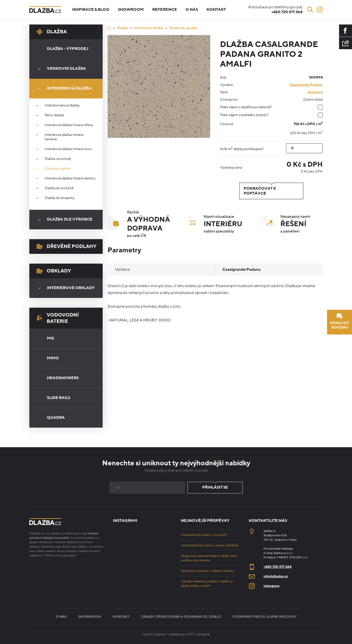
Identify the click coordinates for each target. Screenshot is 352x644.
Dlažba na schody (58, 159)
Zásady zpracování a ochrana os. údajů (181, 617)
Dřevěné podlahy (66, 246)
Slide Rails (59, 398)
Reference (165, 10)
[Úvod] (109, 28)
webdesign (177, 634)
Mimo (53, 358)
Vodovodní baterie (58, 318)
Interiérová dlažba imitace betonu (70, 178)
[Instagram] (320, 10)
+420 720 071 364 (277, 567)
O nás (192, 10)
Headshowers (63, 378)
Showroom (131, 10)
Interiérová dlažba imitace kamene (64, 137)
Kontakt (216, 10)
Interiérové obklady (65, 288)
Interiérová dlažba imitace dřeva (69, 125)
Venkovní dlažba (60, 69)
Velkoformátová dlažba (62, 105)
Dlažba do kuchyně (59, 188)
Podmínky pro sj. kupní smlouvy (265, 617)
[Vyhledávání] (310, 10)
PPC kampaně (199, 634)
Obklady (54, 271)
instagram (271, 586)
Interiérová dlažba (63, 89)
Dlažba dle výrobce (64, 220)
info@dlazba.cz (276, 576)
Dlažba (52, 32)
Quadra (56, 418)
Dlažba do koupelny (60, 198)
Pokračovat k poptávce (271, 191)
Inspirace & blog (91, 10)
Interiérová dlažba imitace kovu (68, 149)
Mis (50, 338)
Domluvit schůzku (340, 321)
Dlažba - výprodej (68, 49)
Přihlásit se (215, 488)
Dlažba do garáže (58, 169)
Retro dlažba (54, 115)
